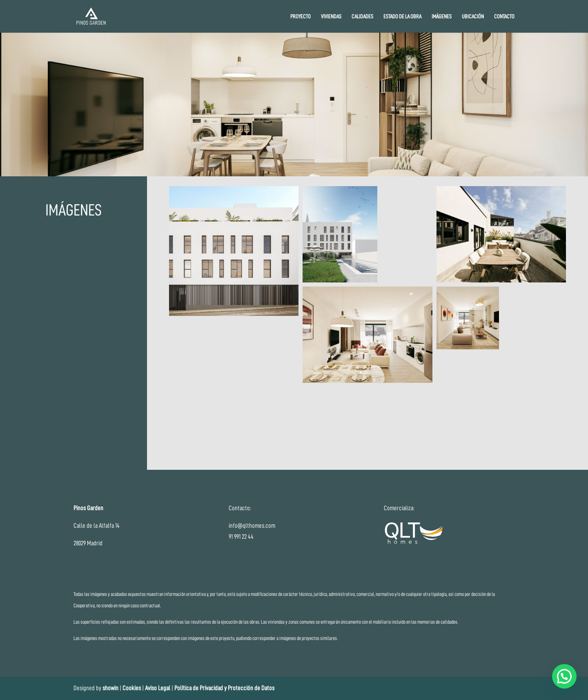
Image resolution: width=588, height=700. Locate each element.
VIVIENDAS (331, 16)
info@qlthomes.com (252, 526)
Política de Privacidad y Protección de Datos (224, 688)
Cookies (132, 688)
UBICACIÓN (473, 16)
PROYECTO (301, 16)
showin (110, 688)
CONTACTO (504, 16)
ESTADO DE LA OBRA (402, 16)
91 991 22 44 (241, 537)
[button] (234, 251)
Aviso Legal (158, 688)
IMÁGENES (442, 16)
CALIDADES (362, 16)
